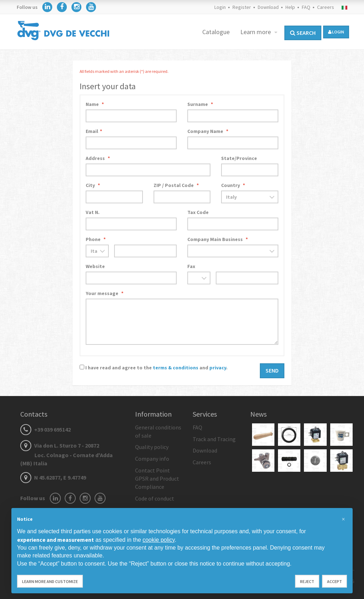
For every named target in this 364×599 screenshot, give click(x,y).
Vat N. (93, 212)
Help (290, 7)
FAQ (306, 7)
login (336, 32)
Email (94, 131)
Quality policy (152, 447)
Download (268, 7)
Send (272, 370)
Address (98, 158)
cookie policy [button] (159, 540)
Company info (152, 459)
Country (233, 185)
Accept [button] (334, 581)
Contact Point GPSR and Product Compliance (157, 478)
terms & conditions (176, 368)
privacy (218, 368)
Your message (105, 293)
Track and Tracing (214, 439)
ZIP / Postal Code (176, 185)
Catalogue (216, 32)
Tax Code (198, 212)
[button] (343, 519)
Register (242, 7)
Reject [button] (307, 581)
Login (220, 7)
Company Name (208, 131)
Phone (96, 239)
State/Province (239, 158)
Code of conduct (155, 498)
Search (303, 33)
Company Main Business (218, 239)
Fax (191, 266)
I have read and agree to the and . (156, 368)
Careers (326, 7)
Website (95, 266)
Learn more (256, 32)
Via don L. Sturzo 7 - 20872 (66, 454)
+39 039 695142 (45, 429)
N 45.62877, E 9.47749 (53, 477)
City (93, 185)
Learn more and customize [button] (50, 581)
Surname (200, 104)
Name (95, 104)
